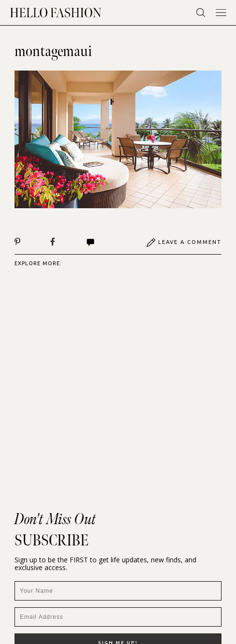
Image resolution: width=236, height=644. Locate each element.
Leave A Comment (184, 243)
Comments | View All (90, 243)
